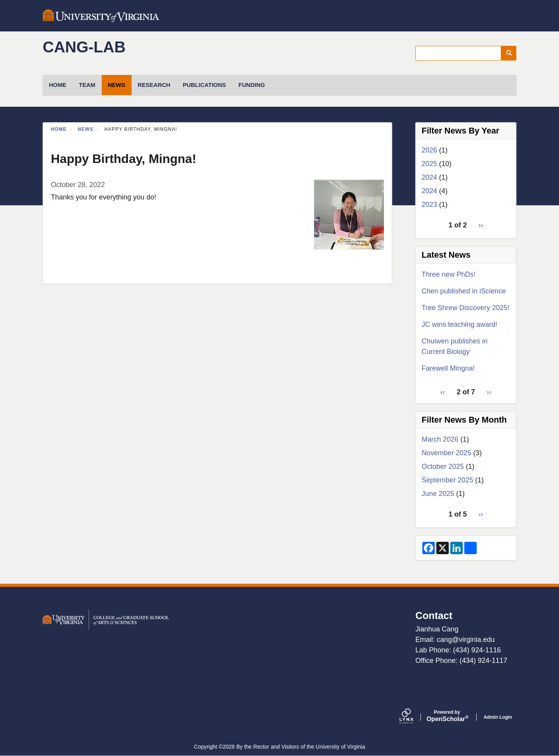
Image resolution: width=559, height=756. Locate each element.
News (117, 85)
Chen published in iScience (464, 291)
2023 (429, 205)
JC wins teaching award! (459, 324)
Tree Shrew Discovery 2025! (465, 308)
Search (511, 53)
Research (154, 85)
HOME (58, 85)
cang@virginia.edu (466, 640)
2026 (429, 150)
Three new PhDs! (449, 274)
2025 (429, 164)
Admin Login (498, 717)
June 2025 (438, 494)
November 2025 (446, 453)
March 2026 (440, 439)
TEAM (87, 85)
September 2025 (447, 480)
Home (59, 129)
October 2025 (443, 466)
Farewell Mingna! (448, 368)
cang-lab (84, 47)
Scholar (447, 716)
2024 (429, 177)
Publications (204, 85)
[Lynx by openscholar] (413, 717)
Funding (252, 85)
